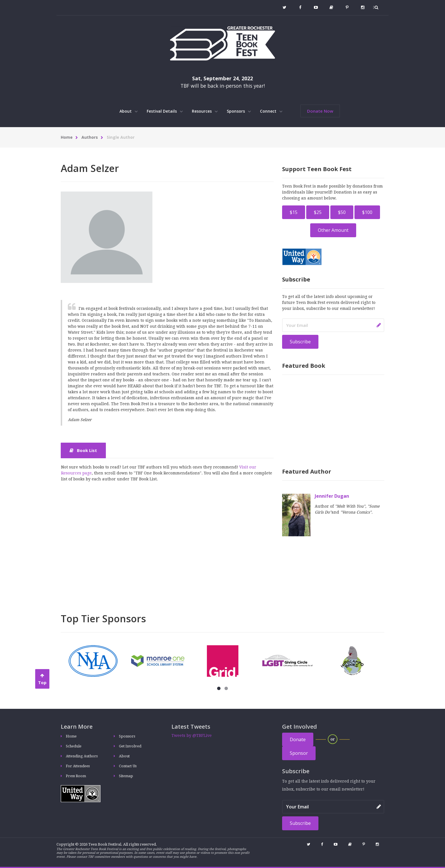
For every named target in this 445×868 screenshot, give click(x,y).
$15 (294, 212)
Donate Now (320, 111)
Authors (90, 137)
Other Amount (333, 230)
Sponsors (239, 111)
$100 (367, 212)
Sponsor (299, 753)
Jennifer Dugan (332, 496)
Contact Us (128, 766)
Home (67, 137)
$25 (318, 212)
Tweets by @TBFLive (192, 735)
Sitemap (126, 776)
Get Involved (130, 746)
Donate (298, 739)
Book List (83, 450)
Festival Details (165, 111)
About (129, 111)
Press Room (76, 776)
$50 (342, 212)
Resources (205, 111)
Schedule (74, 746)
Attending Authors (82, 756)
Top (42, 679)
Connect (271, 111)
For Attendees (78, 766)
